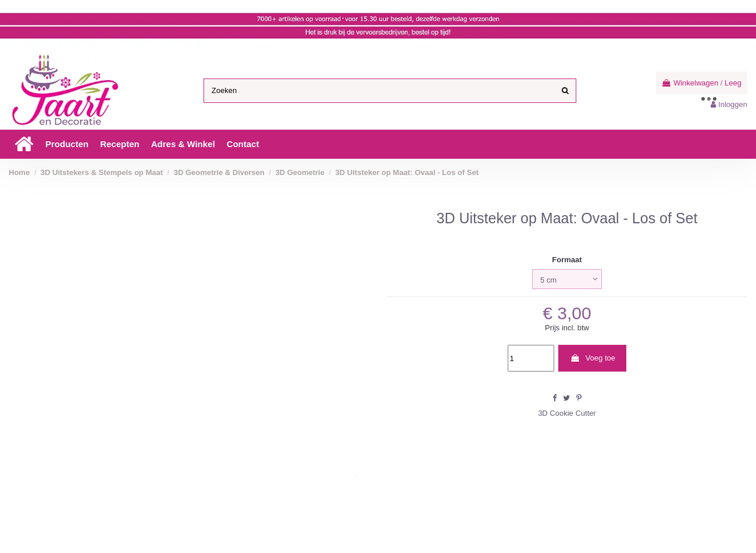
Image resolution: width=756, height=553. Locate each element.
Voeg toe (593, 358)
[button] (67, 144)
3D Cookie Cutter (567, 413)
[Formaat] (567, 279)
